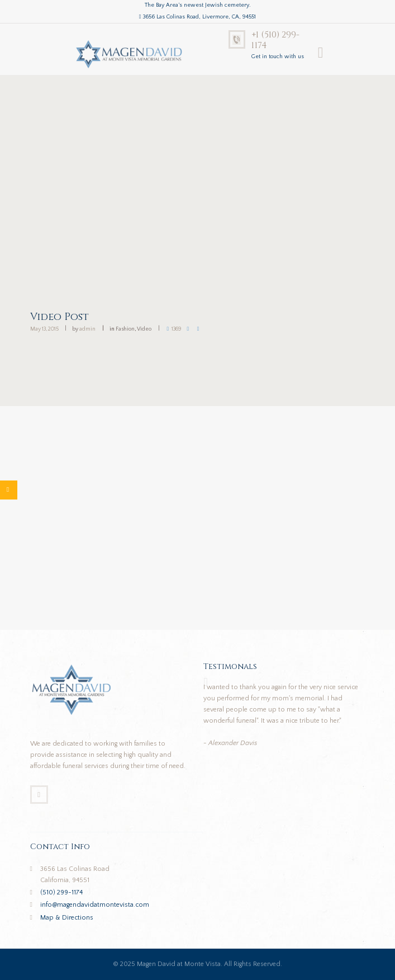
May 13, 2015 (44, 329)
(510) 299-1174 (61, 892)
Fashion (125, 329)
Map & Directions (67, 918)
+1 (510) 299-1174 (275, 40)
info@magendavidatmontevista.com (95, 905)
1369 (177, 329)
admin (87, 329)
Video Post (60, 317)
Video (144, 329)
